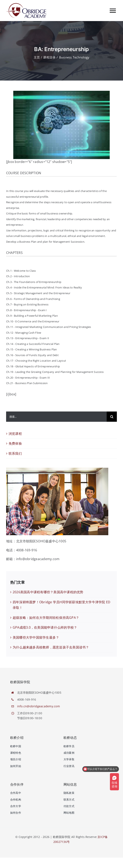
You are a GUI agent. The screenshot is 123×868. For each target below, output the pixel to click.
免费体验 (15, 443)
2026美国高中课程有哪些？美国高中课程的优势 (48, 592)
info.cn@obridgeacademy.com (39, 706)
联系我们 (15, 453)
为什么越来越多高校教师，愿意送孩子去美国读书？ (51, 647)
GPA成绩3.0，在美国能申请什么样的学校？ (45, 627)
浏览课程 (15, 434)
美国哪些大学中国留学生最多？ (36, 637)
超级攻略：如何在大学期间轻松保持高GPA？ (46, 618)
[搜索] (112, 417)
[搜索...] (56, 417)
